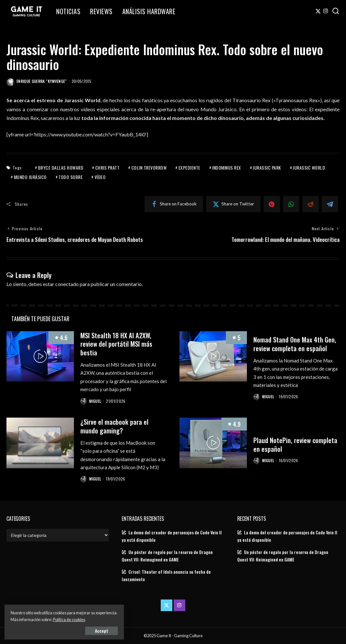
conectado (67, 284)
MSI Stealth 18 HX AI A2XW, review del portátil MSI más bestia (117, 344)
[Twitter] (318, 11)
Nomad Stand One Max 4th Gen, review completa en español (295, 344)
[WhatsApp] (291, 204)
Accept (79, 630)
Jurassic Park (267, 168)
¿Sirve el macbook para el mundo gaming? (115, 426)
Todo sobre (71, 177)
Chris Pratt (107, 168)
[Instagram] (326, 11)
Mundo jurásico (30, 177)
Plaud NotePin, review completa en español (296, 444)
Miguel (95, 401)
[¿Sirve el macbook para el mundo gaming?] (40, 443)
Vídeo (100, 177)
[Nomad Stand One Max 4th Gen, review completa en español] (213, 357)
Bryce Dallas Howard (61, 168)
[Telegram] (330, 204)
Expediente (189, 168)
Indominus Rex (227, 168)
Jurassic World (309, 168)
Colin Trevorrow (149, 168)
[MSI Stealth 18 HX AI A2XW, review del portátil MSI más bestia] (40, 357)
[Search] (336, 11)
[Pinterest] (272, 204)
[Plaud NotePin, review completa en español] (213, 443)
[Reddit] (310, 204)
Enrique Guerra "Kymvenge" (42, 81)
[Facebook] (174, 204)
